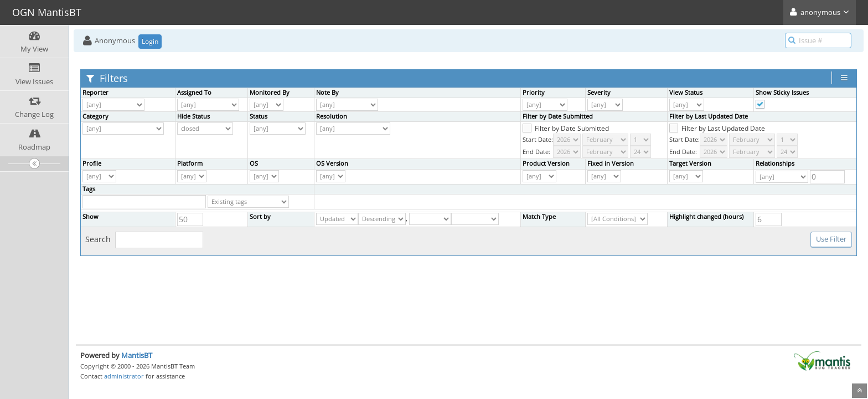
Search (144, 240)
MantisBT (137, 355)
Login (150, 41)
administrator (124, 376)
